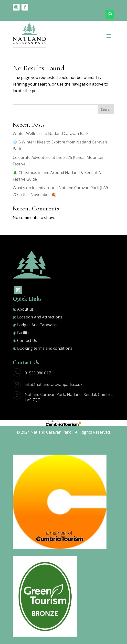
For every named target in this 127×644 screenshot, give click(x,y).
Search (106, 109)
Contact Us (27, 340)
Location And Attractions (40, 317)
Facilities (25, 333)
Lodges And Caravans (37, 325)
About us (25, 309)
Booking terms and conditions (45, 348)
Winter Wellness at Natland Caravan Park (51, 133)
